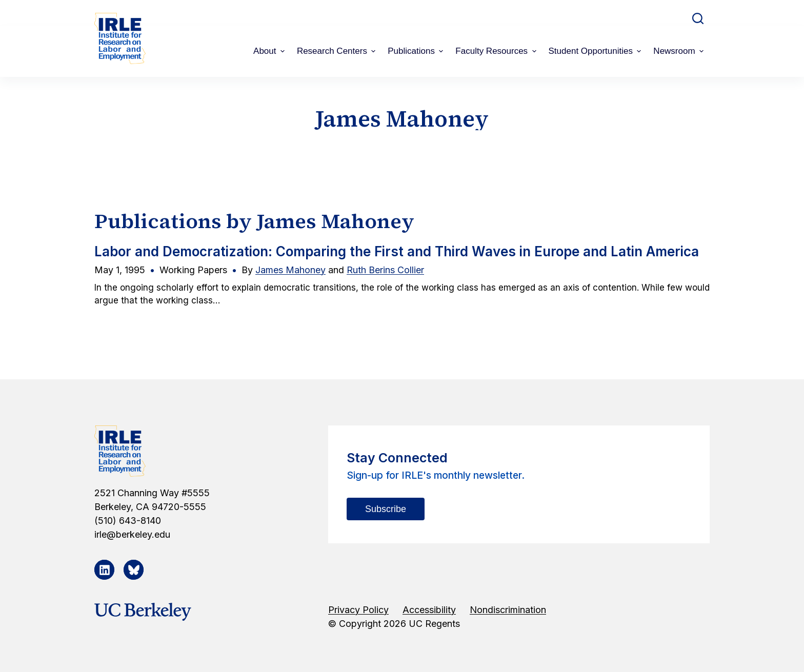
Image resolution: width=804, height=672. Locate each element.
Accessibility (429, 610)
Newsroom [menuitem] (680, 51)
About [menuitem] (270, 51)
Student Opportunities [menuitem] (596, 51)
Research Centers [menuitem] (337, 51)
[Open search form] (698, 18)
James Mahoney (290, 270)
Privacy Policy (358, 610)
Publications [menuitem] (417, 51)
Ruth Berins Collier (385, 270)
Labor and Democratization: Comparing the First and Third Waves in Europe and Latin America (397, 251)
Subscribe (386, 509)
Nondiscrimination (508, 610)
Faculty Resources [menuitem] (497, 51)
